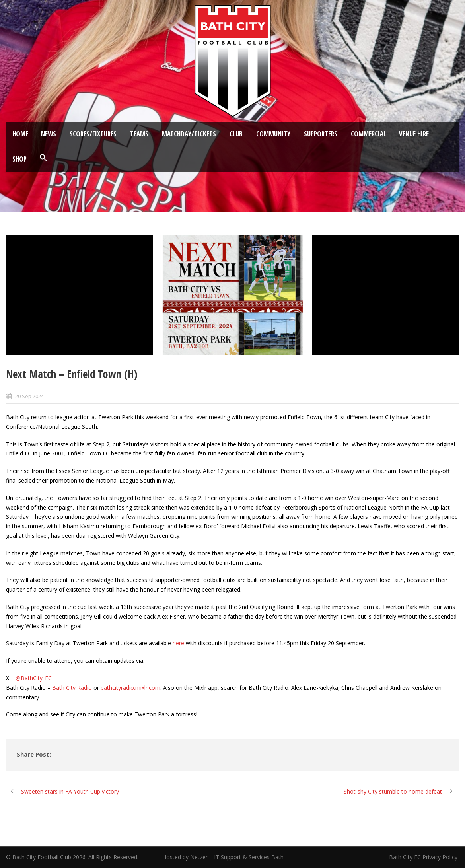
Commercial (369, 134)
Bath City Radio (72, 688)
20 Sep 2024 (29, 396)
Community (273, 134)
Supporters (321, 134)
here (178, 643)
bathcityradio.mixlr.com (130, 688)
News (49, 134)
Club (236, 134)
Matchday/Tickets (189, 134)
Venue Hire (414, 134)
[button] (43, 158)
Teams (139, 134)
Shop (19, 159)
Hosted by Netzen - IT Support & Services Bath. (224, 857)
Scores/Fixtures (93, 134)
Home (20, 134)
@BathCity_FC (34, 678)
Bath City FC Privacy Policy (424, 857)
